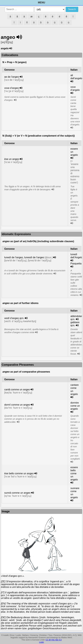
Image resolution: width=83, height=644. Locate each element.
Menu (41, 3)
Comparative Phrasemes (18, 365)
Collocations (10, 55)
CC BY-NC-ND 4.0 (54, 640)
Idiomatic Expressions (16, 234)
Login (41, 642)
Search (72, 9)
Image (6, 511)
